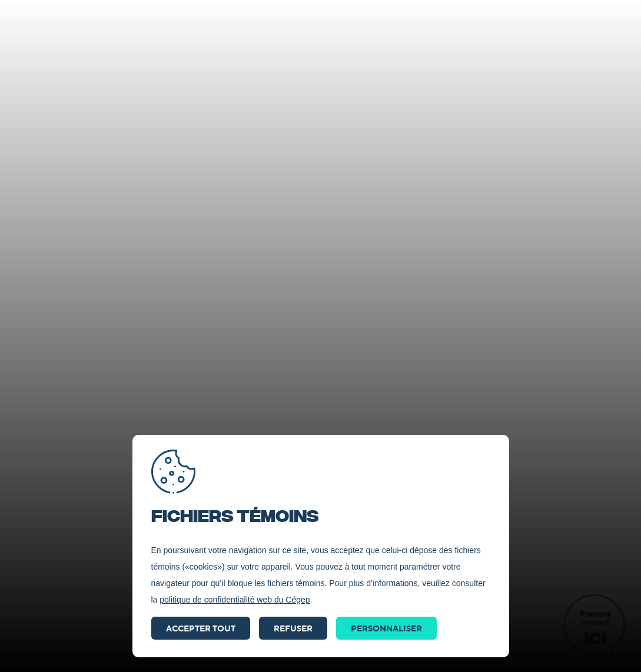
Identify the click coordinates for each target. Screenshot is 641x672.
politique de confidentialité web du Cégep (235, 600)
